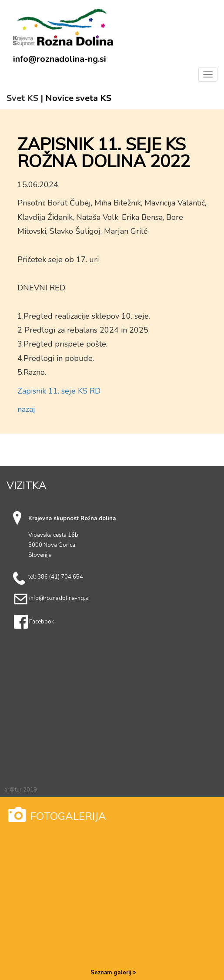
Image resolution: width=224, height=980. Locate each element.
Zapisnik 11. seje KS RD (59, 391)
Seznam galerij (113, 973)
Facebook (42, 622)
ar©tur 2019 (21, 790)
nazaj (26, 409)
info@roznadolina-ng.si (60, 59)
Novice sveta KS (78, 98)
